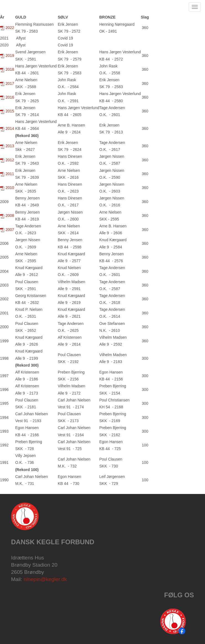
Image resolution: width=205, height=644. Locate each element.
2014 (10, 128)
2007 (10, 230)
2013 (10, 146)
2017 (10, 83)
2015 (10, 111)
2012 (10, 160)
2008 (10, 215)
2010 (10, 188)
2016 (10, 97)
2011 (10, 174)
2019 (10, 56)
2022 (10, 28)
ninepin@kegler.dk (45, 579)
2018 (10, 69)
